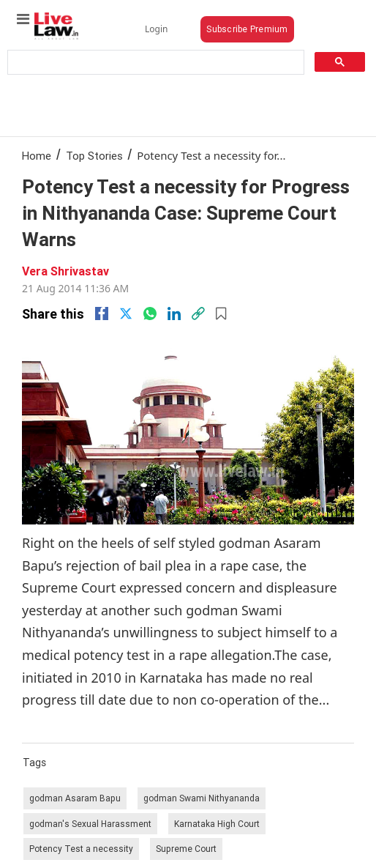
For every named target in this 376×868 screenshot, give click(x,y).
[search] (154, 63)
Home (37, 156)
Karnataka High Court (217, 824)
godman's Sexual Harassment (90, 824)
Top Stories (94, 156)
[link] (198, 314)
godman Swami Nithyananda (202, 798)
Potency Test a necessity (81, 849)
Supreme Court (186, 849)
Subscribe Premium (247, 29)
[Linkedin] (174, 314)
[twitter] (126, 314)
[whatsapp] (150, 314)
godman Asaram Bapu (75, 798)
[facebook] (102, 314)
